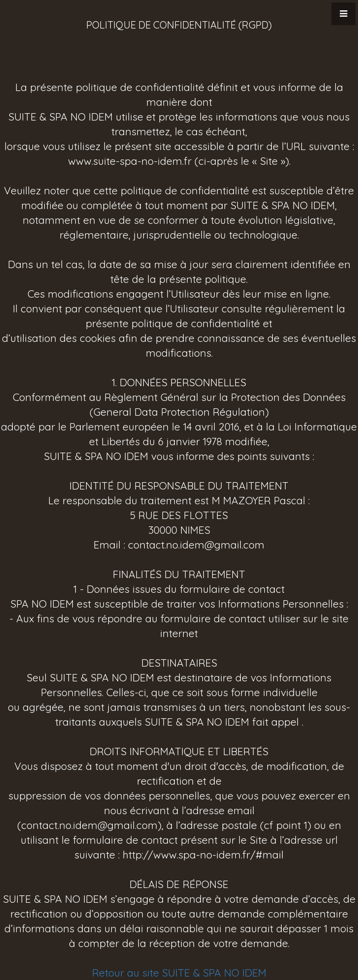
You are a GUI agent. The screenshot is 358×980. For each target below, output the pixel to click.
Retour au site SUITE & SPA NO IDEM (179, 973)
